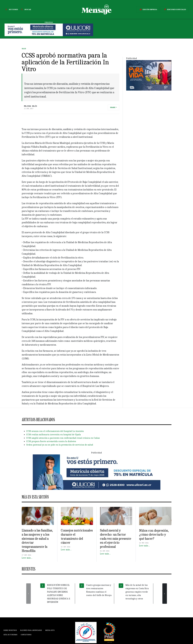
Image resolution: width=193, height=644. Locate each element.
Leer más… (27, 558)
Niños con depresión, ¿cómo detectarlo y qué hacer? (154, 535)
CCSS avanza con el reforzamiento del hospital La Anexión (55, 431)
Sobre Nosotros (10, 630)
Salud (24, 49)
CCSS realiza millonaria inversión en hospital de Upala (54, 435)
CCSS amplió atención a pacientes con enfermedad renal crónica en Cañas (63, 438)
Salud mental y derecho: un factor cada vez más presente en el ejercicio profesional (116, 539)
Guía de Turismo (10, 635)
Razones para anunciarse (31, 630)
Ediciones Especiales (175, 9)
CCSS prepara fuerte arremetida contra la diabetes (51, 441)
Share (113, 107)
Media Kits (50, 630)
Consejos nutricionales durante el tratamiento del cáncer (77, 536)
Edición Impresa (148, 9)
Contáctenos (26, 635)
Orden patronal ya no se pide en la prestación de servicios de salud (60, 445)
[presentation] (29, 594)
